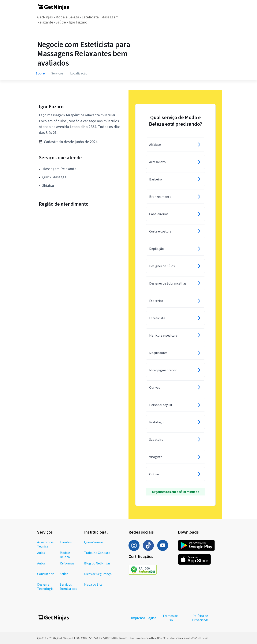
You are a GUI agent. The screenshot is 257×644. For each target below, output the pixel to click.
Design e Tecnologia (45, 586)
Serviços (57, 73)
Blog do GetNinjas (97, 563)
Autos (41, 563)
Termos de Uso (170, 618)
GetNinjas (45, 17)
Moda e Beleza (67, 17)
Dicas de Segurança (98, 574)
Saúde (64, 574)
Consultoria (46, 574)
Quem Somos (94, 542)
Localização (79, 73)
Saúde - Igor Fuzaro (71, 22)
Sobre (40, 73)
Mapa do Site (93, 584)
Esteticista (90, 17)
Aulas (41, 553)
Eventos (66, 542)
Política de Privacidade (200, 618)
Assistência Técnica (45, 544)
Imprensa (138, 618)
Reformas (67, 563)
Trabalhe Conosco (97, 553)
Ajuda (152, 618)
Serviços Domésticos (68, 586)
